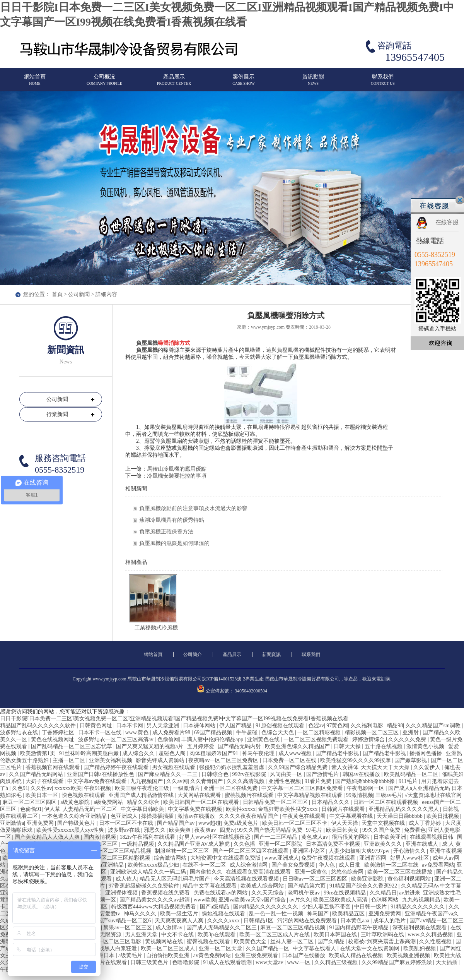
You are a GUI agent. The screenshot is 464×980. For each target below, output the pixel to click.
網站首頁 (35, 83)
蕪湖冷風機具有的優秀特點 (172, 520)
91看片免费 (319, 781)
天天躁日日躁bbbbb (400, 816)
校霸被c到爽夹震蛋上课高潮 (382, 941)
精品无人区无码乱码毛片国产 (176, 879)
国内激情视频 (101, 837)
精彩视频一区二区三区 (372, 732)
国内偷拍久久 (207, 872)
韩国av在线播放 (362, 774)
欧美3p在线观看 (217, 935)
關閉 (460, 200)
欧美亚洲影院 (368, 879)
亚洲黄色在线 (264, 739)
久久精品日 (383, 893)
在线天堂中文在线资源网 (370, 948)
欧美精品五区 (349, 914)
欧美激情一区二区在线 (392, 865)
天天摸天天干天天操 (386, 767)
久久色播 (245, 844)
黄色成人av (315, 837)
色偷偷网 (168, 739)
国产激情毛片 (323, 774)
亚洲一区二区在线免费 (231, 788)
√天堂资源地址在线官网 (433, 795)
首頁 (57, 294)
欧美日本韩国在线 (336, 935)
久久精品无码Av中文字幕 (432, 886)
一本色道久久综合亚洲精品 (75, 816)
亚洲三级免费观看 (257, 955)
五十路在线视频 (384, 746)
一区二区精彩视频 (320, 732)
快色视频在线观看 (84, 795)
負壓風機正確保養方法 (166, 532)
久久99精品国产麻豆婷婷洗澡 (397, 962)
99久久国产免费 (382, 830)
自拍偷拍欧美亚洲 (169, 955)
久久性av (41, 788)
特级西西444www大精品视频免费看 (154, 907)
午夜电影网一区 (366, 788)
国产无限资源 (106, 935)
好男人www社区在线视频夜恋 (215, 837)
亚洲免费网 (41, 823)
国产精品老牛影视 (338, 753)
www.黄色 (137, 732)
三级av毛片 (389, 795)
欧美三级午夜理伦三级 (143, 788)
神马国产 (319, 914)
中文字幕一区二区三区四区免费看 (303, 788)
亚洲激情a (12, 823)
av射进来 (410, 893)
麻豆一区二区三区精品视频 (293, 928)
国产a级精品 (215, 907)
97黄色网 (337, 726)
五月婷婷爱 (201, 746)
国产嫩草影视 (411, 760)
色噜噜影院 (186, 962)
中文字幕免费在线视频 (196, 809)
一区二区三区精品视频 (125, 851)
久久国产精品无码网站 (37, 774)
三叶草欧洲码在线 (383, 935)
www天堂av (270, 962)
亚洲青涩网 (374, 858)
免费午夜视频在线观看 (329, 858)
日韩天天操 (348, 746)
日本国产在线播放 (304, 955)
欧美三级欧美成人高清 (341, 900)
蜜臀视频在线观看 (209, 941)
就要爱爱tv (108, 914)
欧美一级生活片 (180, 914)
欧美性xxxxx (241, 809)
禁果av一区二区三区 (128, 928)
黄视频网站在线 (165, 941)
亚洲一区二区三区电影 (115, 941)
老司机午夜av (304, 893)
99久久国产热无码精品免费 (271, 830)
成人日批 (350, 865)
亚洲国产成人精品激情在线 (142, 795)
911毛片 (409, 781)
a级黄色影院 (76, 802)
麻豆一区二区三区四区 (30, 802)
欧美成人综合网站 (263, 886)
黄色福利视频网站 (410, 879)
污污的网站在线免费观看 (308, 921)
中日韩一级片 (371, 907)
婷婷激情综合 (369, 739)
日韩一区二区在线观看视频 (386, 802)
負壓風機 (147, 343)
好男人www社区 (410, 858)
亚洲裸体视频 (122, 893)
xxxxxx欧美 (68, 788)
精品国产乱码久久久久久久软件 (39, 726)
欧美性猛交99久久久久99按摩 (356, 760)
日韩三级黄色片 (150, 962)
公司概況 (104, 83)
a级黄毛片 (131, 955)
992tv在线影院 (250, 774)
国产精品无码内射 (240, 746)
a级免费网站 (109, 802)
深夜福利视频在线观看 (420, 928)
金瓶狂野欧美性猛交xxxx (288, 809)
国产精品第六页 (307, 886)
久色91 (20, 788)
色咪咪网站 (386, 900)
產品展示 (174, 83)
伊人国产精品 (236, 726)
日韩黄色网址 (97, 726)
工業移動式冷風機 (156, 628)
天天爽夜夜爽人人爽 (180, 921)
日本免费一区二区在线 (290, 760)
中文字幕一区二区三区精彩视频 (113, 858)
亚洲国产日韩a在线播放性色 (101, 774)
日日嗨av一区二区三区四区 (316, 879)
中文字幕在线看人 (315, 948)
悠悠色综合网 (348, 872)
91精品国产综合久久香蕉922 (364, 886)
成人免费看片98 (172, 732)
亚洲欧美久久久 (384, 844)
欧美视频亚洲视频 (409, 955)
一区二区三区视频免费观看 (317, 739)
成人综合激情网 (249, 865)
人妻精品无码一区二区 (90, 809)
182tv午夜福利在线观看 (148, 837)
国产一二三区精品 (276, 837)
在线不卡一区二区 (205, 865)
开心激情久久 (410, 851)
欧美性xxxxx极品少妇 (154, 865)
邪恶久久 (155, 830)
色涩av (316, 726)
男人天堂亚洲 (164, 726)
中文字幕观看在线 (352, 816)
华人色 (328, 865)
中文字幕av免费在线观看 (98, 781)
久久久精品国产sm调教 (434, 726)
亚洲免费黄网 (386, 914)
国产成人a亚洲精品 (102, 865)
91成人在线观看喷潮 (228, 962)
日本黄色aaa (355, 921)
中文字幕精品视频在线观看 (310, 795)
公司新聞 (79, 294)
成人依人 (126, 879)
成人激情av (170, 928)
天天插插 (447, 962)
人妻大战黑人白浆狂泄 (111, 948)
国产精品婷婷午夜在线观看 (117, 767)
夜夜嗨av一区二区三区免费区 (224, 760)
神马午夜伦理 (259, 753)
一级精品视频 (138, 844)
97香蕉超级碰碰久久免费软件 (145, 886)
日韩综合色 (216, 774)
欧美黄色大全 (251, 941)
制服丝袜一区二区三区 (183, 851)
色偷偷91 (31, 809)
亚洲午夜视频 (446, 851)
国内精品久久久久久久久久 (266, 907)
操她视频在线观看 (224, 914)
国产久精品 (332, 941)
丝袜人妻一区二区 (293, 941)
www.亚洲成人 (282, 858)
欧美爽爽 (181, 830)
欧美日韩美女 (343, 830)
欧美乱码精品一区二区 (412, 774)
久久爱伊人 (428, 767)
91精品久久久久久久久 (418, 907)
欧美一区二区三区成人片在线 (275, 935)
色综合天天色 (278, 732)
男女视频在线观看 (174, 767)
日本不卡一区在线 (101, 732)
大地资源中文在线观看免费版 (226, 858)
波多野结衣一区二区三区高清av (117, 739)
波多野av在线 (125, 830)
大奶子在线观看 (45, 781)
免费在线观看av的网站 (221, 893)
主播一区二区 (70, 760)
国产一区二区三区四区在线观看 (251, 851)
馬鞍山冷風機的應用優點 (177, 469)
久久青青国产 (207, 781)
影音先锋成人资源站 (161, 760)
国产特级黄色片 (77, 823)
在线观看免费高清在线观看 (259, 872)
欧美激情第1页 (38, 753)
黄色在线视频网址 (53, 739)
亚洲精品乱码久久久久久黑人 (404, 809)
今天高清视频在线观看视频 (247, 879)
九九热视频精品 (422, 900)
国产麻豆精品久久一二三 (169, 774)
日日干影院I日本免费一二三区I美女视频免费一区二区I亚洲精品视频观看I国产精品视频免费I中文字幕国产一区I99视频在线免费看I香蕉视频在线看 (174, 719)
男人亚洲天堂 (142, 935)
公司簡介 (193, 654)
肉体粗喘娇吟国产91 (215, 753)
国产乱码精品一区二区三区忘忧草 (72, 746)
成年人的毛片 (390, 921)
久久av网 (177, 781)
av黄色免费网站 (213, 955)
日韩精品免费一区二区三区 (276, 802)
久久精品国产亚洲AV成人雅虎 (194, 844)
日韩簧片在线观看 (344, 809)
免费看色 (415, 830)
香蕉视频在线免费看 (166, 893)
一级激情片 (187, 788)
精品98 (395, 726)
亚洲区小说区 (309, 851)
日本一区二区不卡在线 (127, 823)
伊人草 (52, 809)
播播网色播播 (426, 753)
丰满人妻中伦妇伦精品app (213, 739)
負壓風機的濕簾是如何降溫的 (174, 543)
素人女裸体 (345, 767)
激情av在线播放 (197, 816)
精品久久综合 (144, 802)
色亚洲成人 (125, 816)
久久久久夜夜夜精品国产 (249, 816)
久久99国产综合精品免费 (299, 767)
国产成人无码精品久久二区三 (222, 928)
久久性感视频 (436, 941)
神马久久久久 (141, 914)
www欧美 (205, 900)
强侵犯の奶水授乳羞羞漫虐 (232, 767)
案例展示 (244, 83)
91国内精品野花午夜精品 (360, 928)
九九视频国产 (147, 781)
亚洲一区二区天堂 (221, 948)
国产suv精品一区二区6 (125, 921)
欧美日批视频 (444, 816)
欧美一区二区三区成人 (169, 948)
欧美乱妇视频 (420, 948)
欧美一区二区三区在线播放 (401, 872)
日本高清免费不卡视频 (334, 844)
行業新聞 (57, 414)
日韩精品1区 (259, 921)
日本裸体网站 (200, 726)
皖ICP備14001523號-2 (224, 679)
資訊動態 (313, 83)
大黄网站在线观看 (200, 795)
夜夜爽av (206, 830)
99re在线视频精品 (345, 893)
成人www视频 (296, 753)
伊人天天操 (345, 823)
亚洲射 (411, 732)
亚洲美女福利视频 (111, 760)
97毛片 (315, 830)
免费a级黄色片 (242, 823)
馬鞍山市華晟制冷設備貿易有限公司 (302, 679)
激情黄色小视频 (426, 746)
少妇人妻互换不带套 (327, 907)
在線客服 (447, 222)
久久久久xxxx (224, 921)
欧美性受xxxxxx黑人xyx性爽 (71, 830)
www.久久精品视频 (431, 935)
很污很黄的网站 (351, 837)
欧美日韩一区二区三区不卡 (295, 823)
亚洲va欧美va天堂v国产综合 (253, 900)
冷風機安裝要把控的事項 (177, 476)
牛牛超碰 (247, 732)
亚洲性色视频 (285, 781)
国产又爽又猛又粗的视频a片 (150, 746)
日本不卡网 (130, 726)
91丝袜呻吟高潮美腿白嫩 (90, 753)
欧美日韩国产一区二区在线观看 (202, 802)
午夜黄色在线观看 (305, 816)
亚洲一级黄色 (312, 872)
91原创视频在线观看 (281, 726)
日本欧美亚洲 (391, 837)
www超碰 (210, 823)
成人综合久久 (139, 753)
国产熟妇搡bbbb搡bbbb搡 (366, 781)
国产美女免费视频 (294, 865)
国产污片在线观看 (106, 962)
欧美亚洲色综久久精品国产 (298, 746)
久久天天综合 (268, 893)
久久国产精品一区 (268, 948)
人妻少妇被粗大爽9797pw (360, 851)
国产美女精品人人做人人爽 (48, 837)
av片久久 (300, 900)
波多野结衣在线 (20, 732)
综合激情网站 (171, 858)
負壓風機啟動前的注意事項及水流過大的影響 (193, 508)
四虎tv (227, 830)
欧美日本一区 (43, 795)
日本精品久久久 (331, 802)
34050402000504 (251, 691)
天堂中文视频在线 (384, 823)
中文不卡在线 (178, 935)
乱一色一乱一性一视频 (277, 914)
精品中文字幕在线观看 (210, 886)
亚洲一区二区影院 (281, 844)
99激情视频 (360, 795)
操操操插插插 (158, 816)
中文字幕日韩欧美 (143, 809)
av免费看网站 (438, 865)
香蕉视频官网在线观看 (53, 767)
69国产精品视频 (214, 732)
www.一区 (299, 962)
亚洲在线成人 (423, 844)
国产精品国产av (177, 823)
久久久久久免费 (408, 739)
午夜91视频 (98, 788)
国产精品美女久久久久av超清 (155, 900)
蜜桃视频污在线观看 (250, 795)
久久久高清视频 (246, 781)
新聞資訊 (271, 654)
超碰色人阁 (173, 753)
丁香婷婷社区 (59, 732)
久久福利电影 (368, 726)
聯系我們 (383, 83)
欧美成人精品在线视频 (357, 955)
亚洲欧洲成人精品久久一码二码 (149, 872)
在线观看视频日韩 (432, 837)
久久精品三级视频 (337, 962)
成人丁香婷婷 (426, 823)
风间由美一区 (287, 774)
